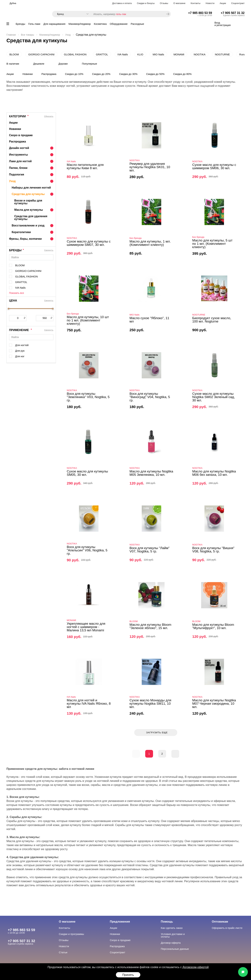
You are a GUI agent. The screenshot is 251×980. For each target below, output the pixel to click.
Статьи (63, 952)
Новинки (28, 74)
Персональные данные (175, 949)
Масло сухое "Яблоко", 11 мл (149, 320)
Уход (68, 35)
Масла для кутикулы (29, 210)
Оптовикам (220, 922)
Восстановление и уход (28, 225)
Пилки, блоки (18, 168)
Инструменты (18, 155)
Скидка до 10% (74, 74)
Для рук (20, 351)
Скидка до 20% (101, 74)
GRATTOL (102, 54)
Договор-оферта (171, 943)
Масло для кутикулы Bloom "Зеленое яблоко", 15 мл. (150, 626)
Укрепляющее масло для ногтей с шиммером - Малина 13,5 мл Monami (86, 627)
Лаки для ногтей (20, 161)
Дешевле (39, 64)
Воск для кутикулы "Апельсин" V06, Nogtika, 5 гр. (87, 550)
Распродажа (49, 74)
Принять (128, 975)
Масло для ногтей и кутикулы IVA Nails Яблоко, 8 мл (89, 704)
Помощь (167, 922)
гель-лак (121, 14)
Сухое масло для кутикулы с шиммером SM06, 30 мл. (214, 166)
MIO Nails (158, 54)
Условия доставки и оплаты (173, 935)
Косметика (100, 24)
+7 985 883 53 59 (200, 13)
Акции (223, 3)
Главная (11, 35)
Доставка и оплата (122, 3)
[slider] (9, 309)
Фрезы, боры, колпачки (25, 239)
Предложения (120, 922)
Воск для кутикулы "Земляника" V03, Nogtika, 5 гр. (88, 397)
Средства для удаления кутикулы (31, 218)
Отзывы (164, 3)
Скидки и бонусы (146, 3)
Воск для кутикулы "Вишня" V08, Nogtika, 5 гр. (213, 550)
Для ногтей (22, 345)
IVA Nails (123, 54)
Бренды (20, 24)
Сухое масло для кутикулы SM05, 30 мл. (87, 473)
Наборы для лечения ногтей (31, 188)
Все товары (27, 35)
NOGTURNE (222, 54)
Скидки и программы (72, 934)
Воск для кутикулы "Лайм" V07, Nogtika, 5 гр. (149, 550)
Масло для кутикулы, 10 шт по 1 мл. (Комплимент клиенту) (88, 320)
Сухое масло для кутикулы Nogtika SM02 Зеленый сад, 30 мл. (214, 397)
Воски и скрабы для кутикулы (28, 202)
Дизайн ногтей (19, 148)
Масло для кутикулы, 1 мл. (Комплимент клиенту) (150, 243)
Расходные (137, 24)
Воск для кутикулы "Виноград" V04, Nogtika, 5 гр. (150, 397)
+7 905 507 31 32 (233, 13)
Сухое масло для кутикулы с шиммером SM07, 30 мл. (89, 243)
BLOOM (14, 54)
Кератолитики (21, 232)
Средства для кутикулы (28, 194)
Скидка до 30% (128, 74)
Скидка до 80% (182, 74)
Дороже (63, 64)
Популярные (90, 64)
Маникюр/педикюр (80, 24)
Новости (210, 3)
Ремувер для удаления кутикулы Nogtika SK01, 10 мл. (150, 167)
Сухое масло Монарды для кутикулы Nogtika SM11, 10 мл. (150, 704)
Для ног (20, 356)
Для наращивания (54, 24)
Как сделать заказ (172, 928)
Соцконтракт (238, 3)
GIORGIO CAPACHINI (41, 54)
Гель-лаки (34, 24)
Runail (243, 54)
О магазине (179, 3)
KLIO (140, 54)
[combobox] (71, 14)
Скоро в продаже (21, 135)
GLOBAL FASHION (75, 54)
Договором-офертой (196, 967)
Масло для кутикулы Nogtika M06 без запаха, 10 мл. (214, 473)
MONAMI (179, 54)
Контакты (196, 3)
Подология (17, 175)
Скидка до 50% (155, 74)
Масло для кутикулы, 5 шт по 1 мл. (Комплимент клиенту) (212, 244)
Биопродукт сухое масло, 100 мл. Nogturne (212, 320)
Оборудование (119, 24)
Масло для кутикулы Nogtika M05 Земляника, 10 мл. (151, 473)
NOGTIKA (200, 54)
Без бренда (136, 238)
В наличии (13, 64)
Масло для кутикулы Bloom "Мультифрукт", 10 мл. (213, 626)
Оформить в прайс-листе (227, 928)
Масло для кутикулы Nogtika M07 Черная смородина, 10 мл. (214, 704)
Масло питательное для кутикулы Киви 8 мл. (85, 166)
